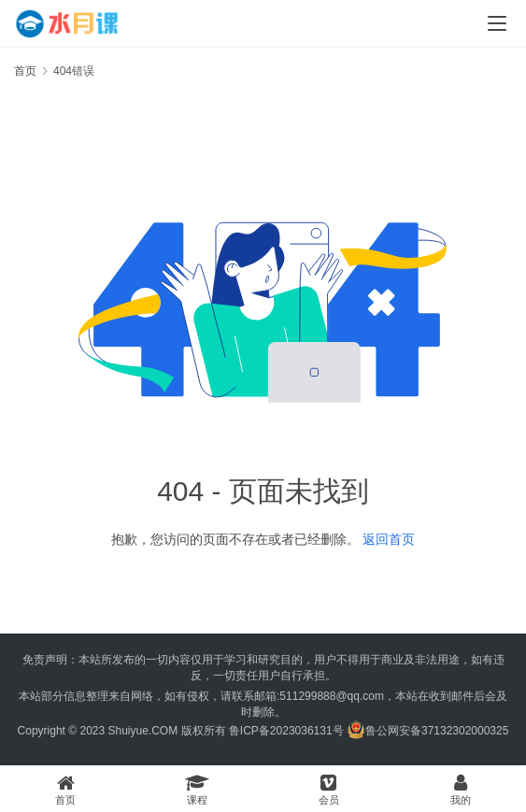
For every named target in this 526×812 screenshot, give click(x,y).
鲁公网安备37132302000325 (437, 731)
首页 (25, 71)
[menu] (497, 23)
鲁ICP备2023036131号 (286, 731)
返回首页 (389, 539)
